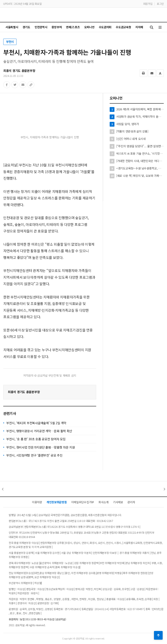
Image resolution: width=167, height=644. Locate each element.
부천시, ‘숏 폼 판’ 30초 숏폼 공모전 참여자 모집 (36, 439)
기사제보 (118, 502)
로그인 (160, 4)
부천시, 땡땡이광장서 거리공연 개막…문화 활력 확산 (39, 431)
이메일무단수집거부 (83, 502)
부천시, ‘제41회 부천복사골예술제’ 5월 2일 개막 (36, 423)
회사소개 (103, 502)
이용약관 (37, 502)
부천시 (10, 42)
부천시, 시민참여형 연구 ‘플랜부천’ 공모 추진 (34, 455)
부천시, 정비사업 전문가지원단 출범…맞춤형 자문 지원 (41, 447)
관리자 (131, 502)
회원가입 (148, 4)
